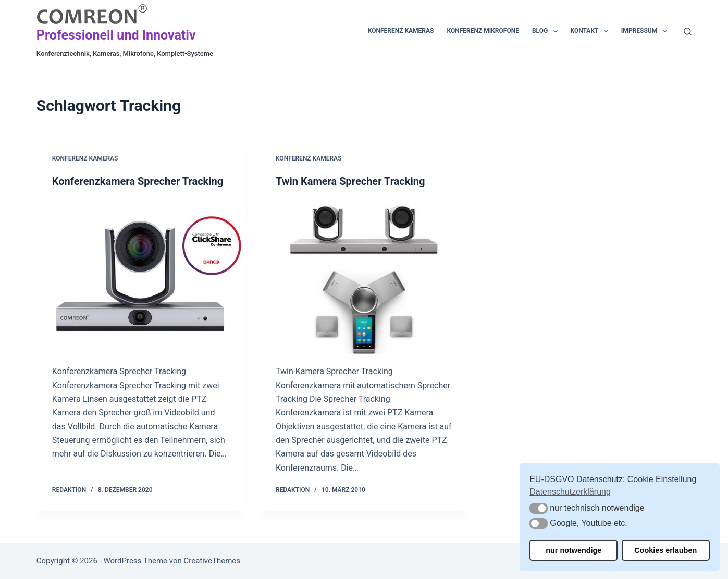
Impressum (646, 31)
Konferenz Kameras (401, 31)
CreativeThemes (212, 561)
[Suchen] (688, 32)
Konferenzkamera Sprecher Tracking (138, 181)
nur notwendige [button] (573, 550)
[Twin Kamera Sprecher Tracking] (364, 276)
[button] (539, 508)
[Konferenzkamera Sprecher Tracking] (140, 276)
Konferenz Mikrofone (483, 31)
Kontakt (591, 31)
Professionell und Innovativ (116, 35)
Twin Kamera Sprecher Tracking (350, 181)
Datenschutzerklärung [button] (570, 492)
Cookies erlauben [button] (665, 550)
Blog (547, 31)
